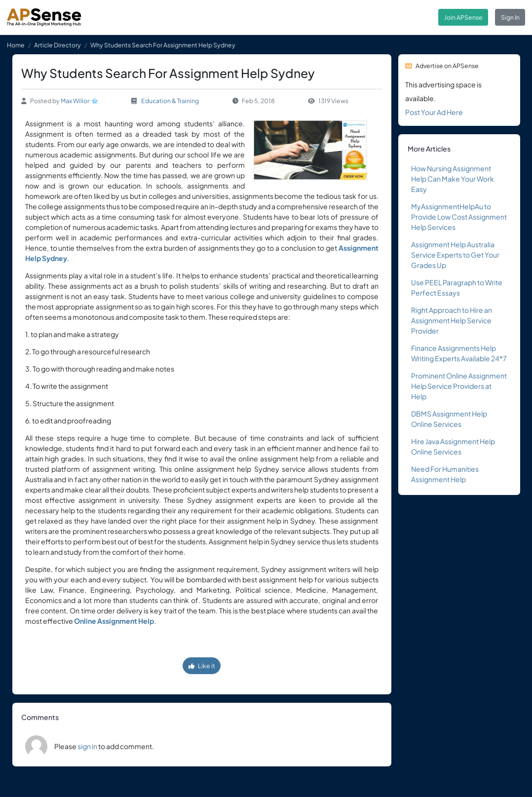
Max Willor (75, 101)
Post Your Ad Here (434, 112)
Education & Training (170, 101)
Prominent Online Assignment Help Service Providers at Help (459, 386)
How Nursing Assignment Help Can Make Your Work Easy (453, 179)
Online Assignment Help (114, 621)
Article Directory (57, 45)
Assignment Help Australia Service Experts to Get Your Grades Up (455, 255)
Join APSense (463, 17)
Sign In (510, 17)
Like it (202, 666)
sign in (87, 746)
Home (16, 45)
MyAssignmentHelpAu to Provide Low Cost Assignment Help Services (459, 217)
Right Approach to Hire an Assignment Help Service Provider (452, 320)
